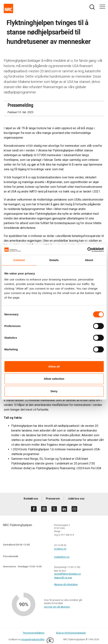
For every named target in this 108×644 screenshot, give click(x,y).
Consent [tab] (19, 260)
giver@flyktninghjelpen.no (67, 574)
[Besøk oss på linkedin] (64, 509)
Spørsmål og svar (63, 578)
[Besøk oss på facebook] (34, 509)
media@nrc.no (62, 557)
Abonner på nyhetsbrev (66, 584)
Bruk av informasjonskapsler (71, 633)
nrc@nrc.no (60, 549)
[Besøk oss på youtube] (74, 509)
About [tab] (89, 260)
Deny (54, 391)
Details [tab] (54, 260)
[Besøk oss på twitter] (54, 509)
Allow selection (54, 379)
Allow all (54, 366)
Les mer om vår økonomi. (57, 607)
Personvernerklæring (34, 633)
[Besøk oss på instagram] (44, 509)
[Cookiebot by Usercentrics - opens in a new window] (87, 250)
